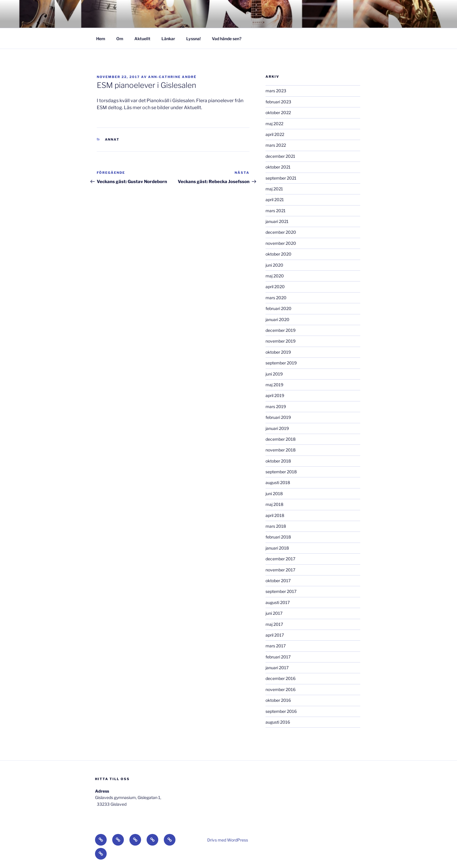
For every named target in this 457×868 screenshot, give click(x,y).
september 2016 (281, 711)
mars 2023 (276, 91)
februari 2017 (278, 657)
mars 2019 (276, 406)
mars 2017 (276, 646)
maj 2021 (274, 189)
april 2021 (275, 200)
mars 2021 (276, 211)
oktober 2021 (278, 167)
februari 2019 (278, 417)
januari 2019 (277, 428)
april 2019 (275, 395)
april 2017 (275, 635)
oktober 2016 (278, 700)
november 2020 (281, 243)
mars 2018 (276, 526)
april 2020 (275, 287)
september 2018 (281, 472)
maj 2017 (274, 624)
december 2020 (281, 232)
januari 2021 (277, 221)
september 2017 (281, 591)
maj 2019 (274, 385)
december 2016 (281, 678)
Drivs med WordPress (228, 840)
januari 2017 (277, 668)
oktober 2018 (278, 461)
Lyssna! (194, 39)
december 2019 (281, 330)
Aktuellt (142, 39)
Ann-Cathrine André (172, 77)
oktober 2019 (278, 352)
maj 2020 (275, 276)
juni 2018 (274, 494)
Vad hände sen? (227, 39)
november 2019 (281, 341)
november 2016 (281, 689)
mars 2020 (276, 298)
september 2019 (281, 363)
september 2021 (281, 178)
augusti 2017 (278, 602)
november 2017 (280, 570)
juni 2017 (274, 613)
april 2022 (275, 134)
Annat (112, 139)
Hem (101, 39)
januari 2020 (277, 319)
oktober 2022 (278, 113)
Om (120, 39)
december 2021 (280, 156)
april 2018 (275, 515)
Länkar (168, 39)
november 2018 (281, 450)
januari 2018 (277, 548)
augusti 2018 (278, 482)
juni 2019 (274, 374)
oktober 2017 (278, 581)
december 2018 (281, 439)
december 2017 (280, 559)
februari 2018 (278, 537)
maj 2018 (274, 504)
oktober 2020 (278, 254)
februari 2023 (278, 102)
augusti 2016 (278, 722)
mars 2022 (276, 145)
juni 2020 (274, 265)
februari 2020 (278, 308)
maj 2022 (274, 124)
